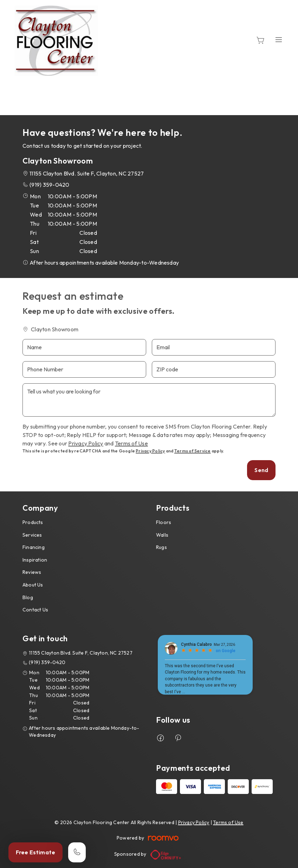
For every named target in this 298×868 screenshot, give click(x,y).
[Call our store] (77, 852)
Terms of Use (131, 443)
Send (261, 470)
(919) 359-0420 (49, 185)
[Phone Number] (84, 369)
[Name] (84, 347)
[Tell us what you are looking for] (149, 400)
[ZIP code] (214, 369)
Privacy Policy (86, 443)
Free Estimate (35, 852)
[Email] (214, 347)
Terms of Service (193, 451)
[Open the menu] (279, 39)
